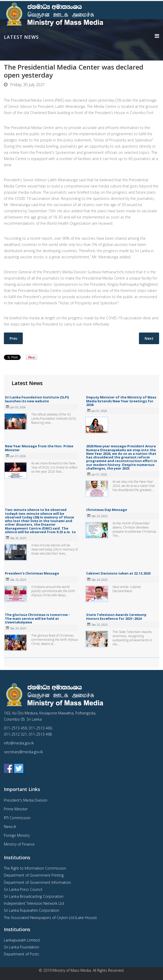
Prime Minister (16, 809)
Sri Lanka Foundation (21, 947)
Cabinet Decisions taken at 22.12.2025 (118, 573)
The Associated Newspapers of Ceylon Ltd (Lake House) (50, 918)
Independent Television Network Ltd (34, 903)
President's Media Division (26, 800)
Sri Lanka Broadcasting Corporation (34, 896)
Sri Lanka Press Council (23, 889)
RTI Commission (17, 818)
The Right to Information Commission (35, 868)
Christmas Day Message (107, 510)
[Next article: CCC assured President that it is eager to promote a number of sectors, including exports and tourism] (149, 338)
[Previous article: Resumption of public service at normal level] (13, 338)
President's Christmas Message (32, 573)
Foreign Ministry (17, 835)
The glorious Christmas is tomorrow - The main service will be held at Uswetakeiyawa (37, 618)
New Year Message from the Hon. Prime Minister (39, 448)
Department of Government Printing (34, 875)
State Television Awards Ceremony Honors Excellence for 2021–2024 (116, 616)
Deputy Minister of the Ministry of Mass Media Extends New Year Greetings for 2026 (121, 401)
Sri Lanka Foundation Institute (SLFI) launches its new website (37, 399)
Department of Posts (21, 954)
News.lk (10, 827)
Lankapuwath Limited (22, 940)
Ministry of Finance (19, 844)
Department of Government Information (37, 882)
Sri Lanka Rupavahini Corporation (32, 910)
